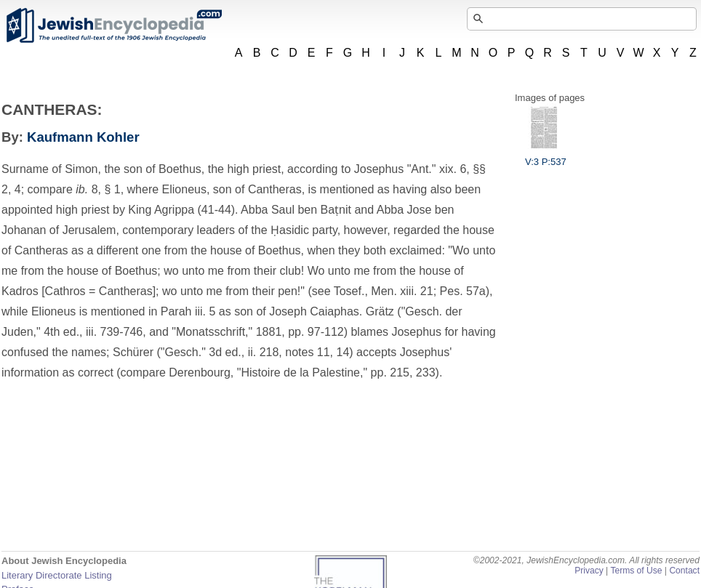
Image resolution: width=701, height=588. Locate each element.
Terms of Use (636, 571)
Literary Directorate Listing (57, 575)
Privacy (589, 571)
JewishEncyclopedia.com (113, 25)
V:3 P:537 (546, 156)
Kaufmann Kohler (83, 137)
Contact (684, 571)
